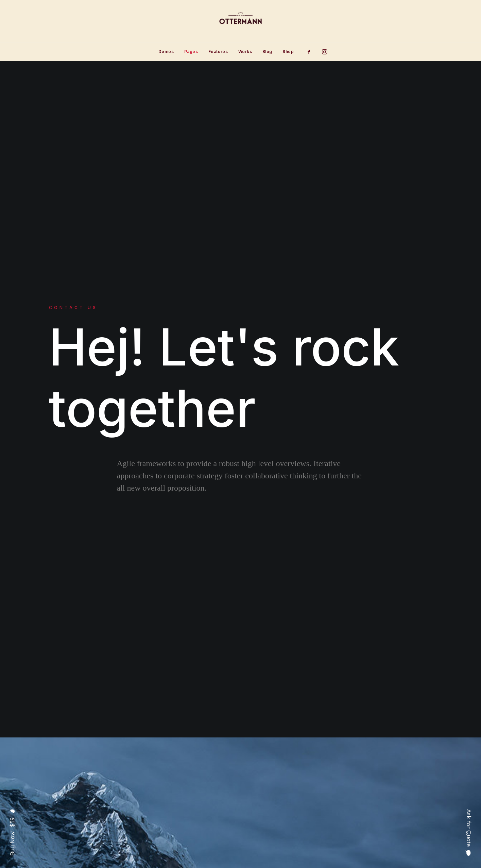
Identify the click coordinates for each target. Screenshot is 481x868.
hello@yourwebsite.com (400, 781)
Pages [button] (191, 52)
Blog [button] (267, 52)
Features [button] (218, 52)
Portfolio (207, 803)
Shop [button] (288, 52)
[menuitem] (166, 52)
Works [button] (245, 52)
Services (206, 792)
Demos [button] (166, 52)
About (203, 781)
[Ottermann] (240, 21)
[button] (311, 52)
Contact (205, 814)
